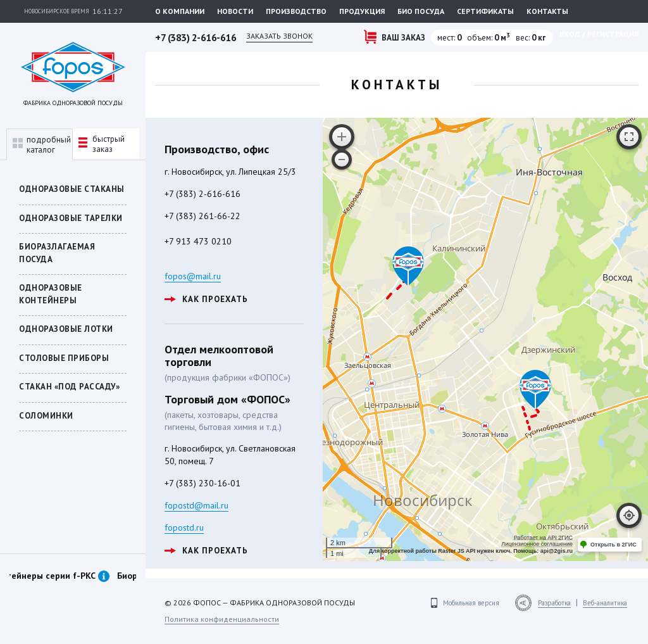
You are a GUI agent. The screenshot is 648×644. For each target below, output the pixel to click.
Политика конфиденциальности (222, 619)
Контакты (547, 11)
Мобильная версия (471, 603)
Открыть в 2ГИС (614, 545)
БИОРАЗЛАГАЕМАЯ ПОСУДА (57, 253)
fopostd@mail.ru (196, 505)
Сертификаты (485, 11)
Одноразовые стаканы (72, 189)
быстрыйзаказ (102, 144)
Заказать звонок (279, 36)
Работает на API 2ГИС (543, 538)
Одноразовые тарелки (71, 218)
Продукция (362, 11)
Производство (296, 11)
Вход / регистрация (599, 34)
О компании (180, 11)
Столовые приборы (64, 358)
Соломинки (46, 416)
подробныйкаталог (42, 145)
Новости (235, 11)
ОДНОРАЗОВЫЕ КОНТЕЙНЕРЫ (51, 294)
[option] (73, 590)
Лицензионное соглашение (537, 544)
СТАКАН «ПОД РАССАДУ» (69, 387)
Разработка (554, 603)
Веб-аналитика (605, 603)
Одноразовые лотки (66, 329)
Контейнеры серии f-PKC (81, 576)
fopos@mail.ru (193, 276)
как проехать (206, 299)
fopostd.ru (184, 527)
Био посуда (421, 11)
